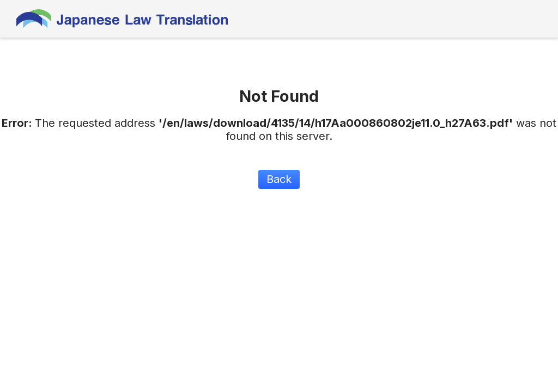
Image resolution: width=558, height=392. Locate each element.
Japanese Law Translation (123, 19)
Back (279, 179)
